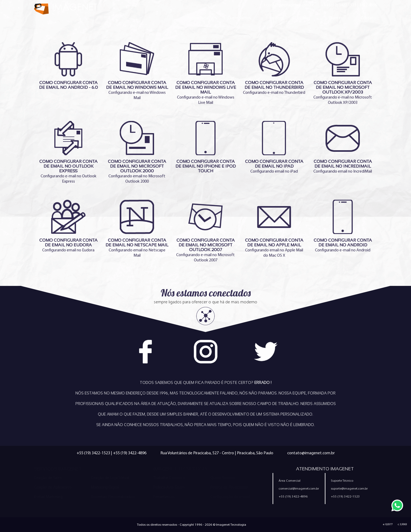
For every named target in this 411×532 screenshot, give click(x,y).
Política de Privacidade (229, 487)
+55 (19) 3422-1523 (93, 453)
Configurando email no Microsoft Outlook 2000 (137, 152)
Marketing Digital (105, 487)
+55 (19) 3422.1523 (340, 5)
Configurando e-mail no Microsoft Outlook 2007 (206, 231)
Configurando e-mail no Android (343, 226)
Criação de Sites (48, 478)
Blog (306, 18)
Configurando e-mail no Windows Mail (137, 71)
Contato (368, 18)
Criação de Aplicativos (53, 487)
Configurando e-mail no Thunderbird (274, 69)
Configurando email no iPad (274, 147)
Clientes (336, 18)
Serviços (277, 18)
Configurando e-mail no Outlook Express (68, 152)
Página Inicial (198, 18)
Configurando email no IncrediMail (343, 147)
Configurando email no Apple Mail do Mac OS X (274, 229)
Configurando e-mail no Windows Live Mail (206, 74)
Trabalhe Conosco (169, 478)
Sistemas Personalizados (113, 497)
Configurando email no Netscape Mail (137, 229)
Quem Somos (239, 18)
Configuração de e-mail (230, 497)
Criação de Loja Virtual (110, 478)
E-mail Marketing (48, 497)
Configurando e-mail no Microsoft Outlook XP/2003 (343, 74)
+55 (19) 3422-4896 (130, 453)
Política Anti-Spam (169, 487)
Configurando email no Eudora (68, 226)
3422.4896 (368, 5)
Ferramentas (164, 497)
